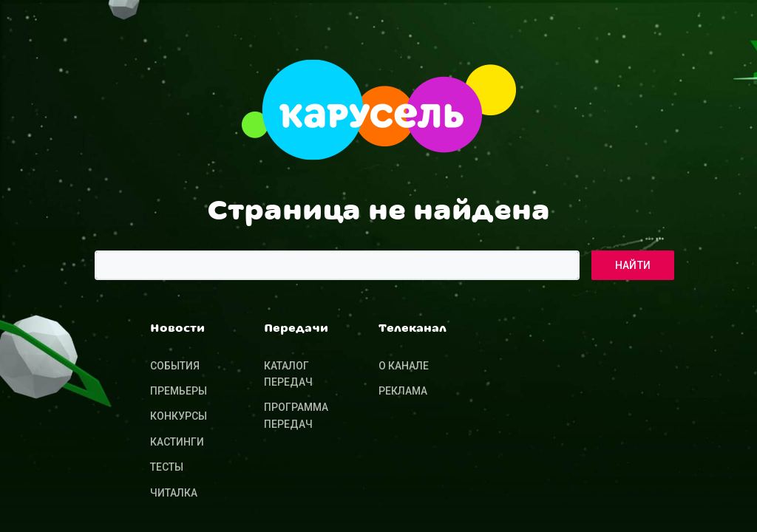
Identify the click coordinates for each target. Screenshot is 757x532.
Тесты (167, 467)
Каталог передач (288, 374)
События (175, 366)
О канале (404, 366)
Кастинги (177, 442)
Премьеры (179, 391)
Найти (633, 265)
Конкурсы (179, 416)
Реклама (403, 391)
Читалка (174, 493)
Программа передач (296, 415)
